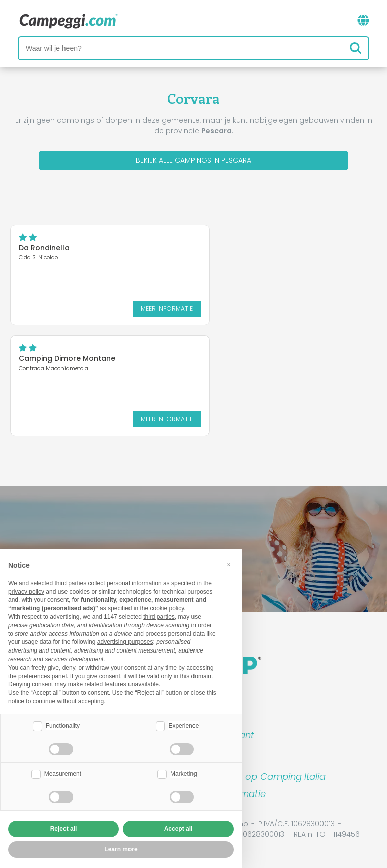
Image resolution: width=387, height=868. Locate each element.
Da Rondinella (44, 248)
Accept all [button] (179, 829)
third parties (159, 617)
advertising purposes (125, 642)
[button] (229, 565)
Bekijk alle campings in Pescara (193, 160)
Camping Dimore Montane (67, 358)
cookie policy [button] (167, 608)
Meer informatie (167, 308)
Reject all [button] (64, 829)
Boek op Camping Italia (273, 777)
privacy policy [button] (26, 592)
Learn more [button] (121, 849)
